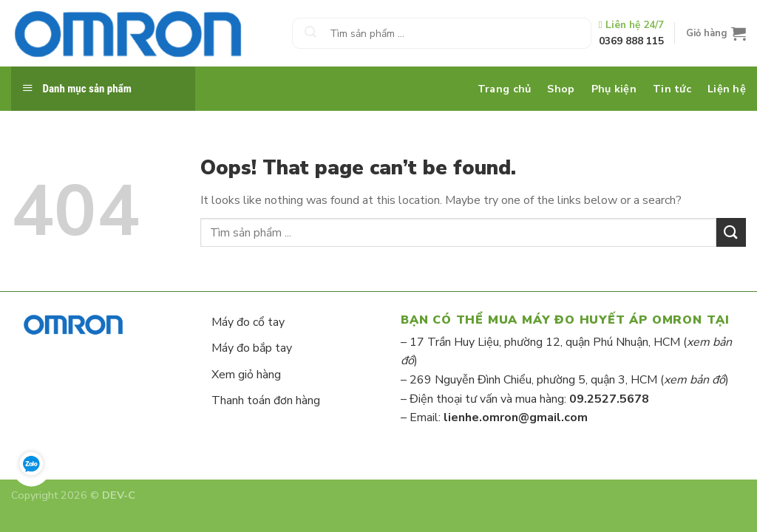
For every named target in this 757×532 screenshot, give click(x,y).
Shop (561, 89)
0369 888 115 (631, 41)
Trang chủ (505, 89)
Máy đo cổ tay (248, 322)
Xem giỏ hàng (246, 375)
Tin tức (672, 89)
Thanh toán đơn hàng (266, 400)
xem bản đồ (695, 380)
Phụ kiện (614, 89)
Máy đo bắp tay (252, 348)
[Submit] (310, 33)
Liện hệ (727, 89)
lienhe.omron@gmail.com (516, 417)
